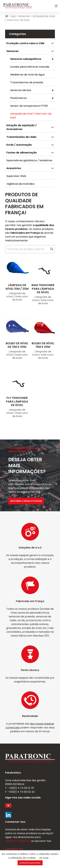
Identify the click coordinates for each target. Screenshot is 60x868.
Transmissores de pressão (27, 82)
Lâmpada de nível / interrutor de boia (31, 116)
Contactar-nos (14, 849)
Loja (13, 16)
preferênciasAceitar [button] (30, 863)
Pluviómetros (18, 98)
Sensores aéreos (21, 90)
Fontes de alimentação (22, 153)
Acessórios (14, 168)
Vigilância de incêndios (20, 184)
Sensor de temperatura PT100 (29, 106)
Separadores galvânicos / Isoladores (29, 160)
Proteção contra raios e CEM (25, 43)
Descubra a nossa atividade (26, 501)
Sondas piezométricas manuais (30, 67)
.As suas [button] (44, 858)
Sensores (24, 16)
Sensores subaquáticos (26, 59)
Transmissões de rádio (21, 137)
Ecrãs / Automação (19, 145)
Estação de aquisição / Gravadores (22, 127)
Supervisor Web (16, 176)
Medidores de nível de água (27, 75)
